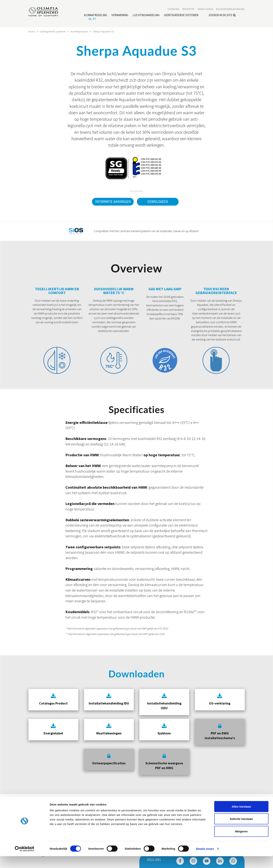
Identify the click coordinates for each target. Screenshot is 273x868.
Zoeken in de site (222, 15)
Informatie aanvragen (113, 202)
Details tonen (205, 861)
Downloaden (158, 202)
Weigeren (241, 843)
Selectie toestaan (241, 831)
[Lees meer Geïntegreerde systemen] (181, 15)
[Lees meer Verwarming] (120, 15)
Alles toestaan (241, 818)
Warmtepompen (80, 31)
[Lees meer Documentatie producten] (230, 9)
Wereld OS (188, 9)
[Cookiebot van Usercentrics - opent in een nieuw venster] (25, 861)
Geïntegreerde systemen (53, 31)
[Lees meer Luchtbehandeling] (146, 15)
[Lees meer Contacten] (173, 9)
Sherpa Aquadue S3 (104, 31)
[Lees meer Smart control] (205, 9)
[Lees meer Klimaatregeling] (95, 15)
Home (32, 31)
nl (92, 19)
